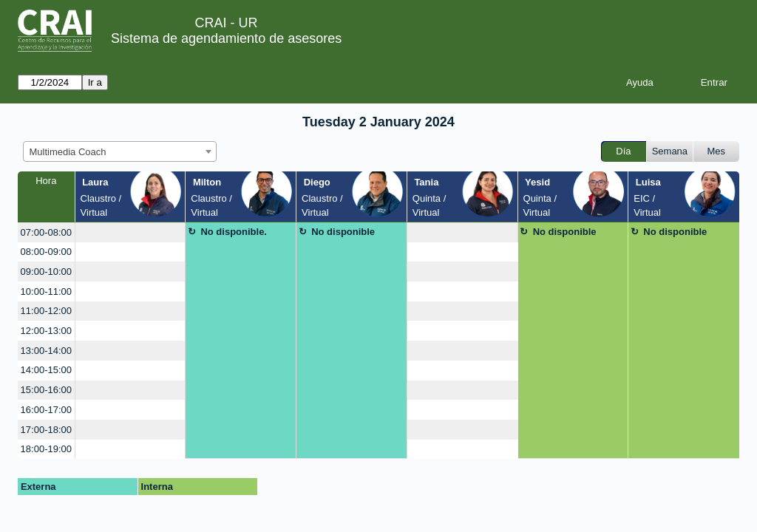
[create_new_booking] (130, 232)
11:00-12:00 (46, 311)
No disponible (343, 232)
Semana (670, 151)
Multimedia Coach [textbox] (68, 152)
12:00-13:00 (46, 331)
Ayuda (640, 82)
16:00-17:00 (46, 410)
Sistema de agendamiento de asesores (226, 38)
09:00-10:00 (46, 272)
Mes (717, 151)
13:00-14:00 (46, 351)
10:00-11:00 (46, 291)
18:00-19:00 (46, 449)
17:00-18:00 (46, 430)
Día (623, 151)
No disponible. (234, 232)
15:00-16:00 (46, 390)
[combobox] (120, 151)
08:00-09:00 (46, 252)
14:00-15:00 (46, 370)
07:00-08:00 (46, 232)
